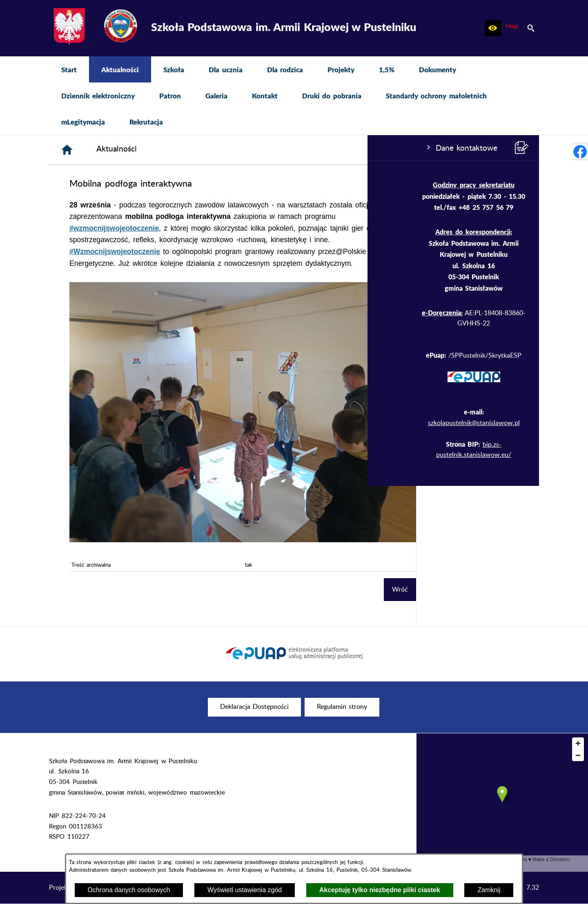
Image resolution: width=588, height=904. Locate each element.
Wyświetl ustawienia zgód (245, 890)
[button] (493, 28)
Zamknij (489, 890)
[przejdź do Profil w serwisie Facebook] (580, 151)
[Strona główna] (190, 150)
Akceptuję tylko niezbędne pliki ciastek (380, 890)
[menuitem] (69, 69)
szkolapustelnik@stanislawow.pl (106, 423)
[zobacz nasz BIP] (512, 28)
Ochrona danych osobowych (129, 890)
